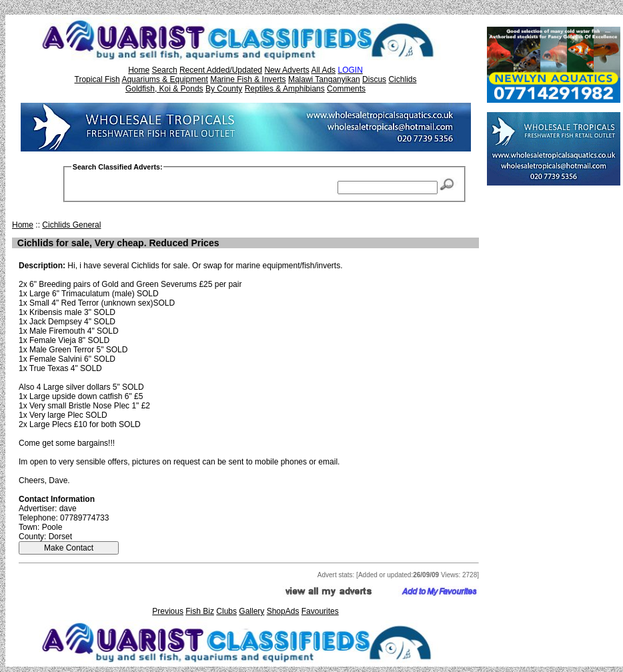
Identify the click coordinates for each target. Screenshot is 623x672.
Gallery (251, 611)
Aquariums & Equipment (164, 79)
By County (224, 89)
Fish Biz (200, 611)
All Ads (323, 70)
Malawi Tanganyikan (324, 79)
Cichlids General (71, 225)
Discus (374, 79)
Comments (346, 89)
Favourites (320, 611)
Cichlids (402, 79)
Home (139, 70)
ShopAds (283, 611)
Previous (168, 611)
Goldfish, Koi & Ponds (164, 89)
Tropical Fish (97, 79)
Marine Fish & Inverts (248, 79)
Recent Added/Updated (221, 70)
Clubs (226, 611)
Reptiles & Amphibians (285, 89)
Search (165, 70)
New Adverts (286, 70)
